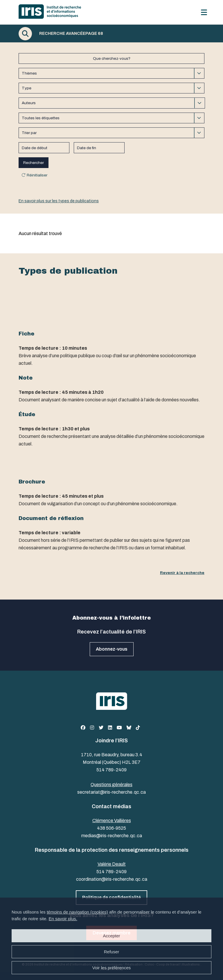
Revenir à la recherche (182, 573)
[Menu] (204, 12)
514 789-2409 (111, 770)
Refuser (112, 952)
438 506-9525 (111, 828)
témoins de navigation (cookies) (77, 912)
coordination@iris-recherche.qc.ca (112, 879)
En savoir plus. (63, 919)
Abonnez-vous (112, 649)
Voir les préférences (112, 968)
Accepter (111, 936)
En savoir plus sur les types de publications (59, 201)
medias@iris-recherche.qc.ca (112, 836)
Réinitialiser (37, 175)
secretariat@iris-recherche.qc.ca (111, 792)
